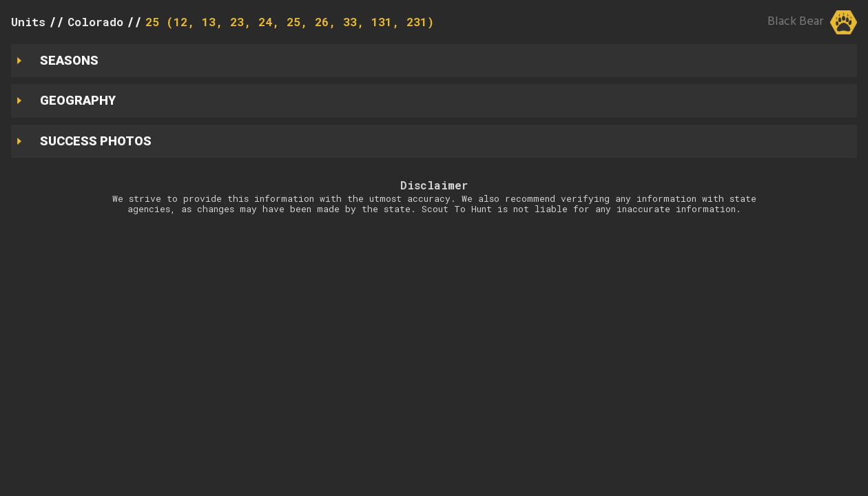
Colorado (95, 22)
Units (28, 22)
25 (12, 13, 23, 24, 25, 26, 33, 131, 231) (290, 22)
